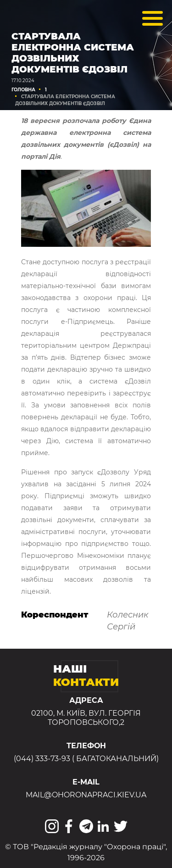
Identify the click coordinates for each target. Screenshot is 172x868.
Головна (23, 90)
